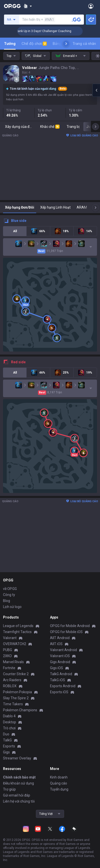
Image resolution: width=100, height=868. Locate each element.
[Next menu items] (66, 44)
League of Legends (18, 626)
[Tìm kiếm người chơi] (76, 20)
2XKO (7, 656)
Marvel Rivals (13, 662)
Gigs (6, 752)
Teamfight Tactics (17, 632)
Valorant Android (63, 650)
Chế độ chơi (34, 44)
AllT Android (60, 638)
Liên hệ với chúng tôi (19, 801)
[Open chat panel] (96, 90)
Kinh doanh (59, 777)
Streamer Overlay (17, 758)
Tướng (10, 44)
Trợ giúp (9, 789)
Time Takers (13, 704)
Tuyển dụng (59, 789)
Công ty (9, 595)
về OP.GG (10, 589)
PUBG (8, 650)
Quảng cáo (59, 783)
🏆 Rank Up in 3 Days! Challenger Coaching (48, 31)
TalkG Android (61, 674)
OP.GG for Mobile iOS (66, 632)
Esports (9, 746)
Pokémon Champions (20, 710)
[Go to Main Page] (12, 6)
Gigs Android (60, 662)
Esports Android (63, 686)
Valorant (10, 638)
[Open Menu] (91, 6)
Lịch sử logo (12, 607)
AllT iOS (56, 644)
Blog (7, 601)
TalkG (7, 740)
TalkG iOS (58, 680)
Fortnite (9, 668)
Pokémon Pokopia (17, 692)
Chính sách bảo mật (19, 777)
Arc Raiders (12, 680)
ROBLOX (10, 686)
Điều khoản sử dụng (18, 783)
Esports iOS (59, 692)
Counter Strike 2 (16, 674)
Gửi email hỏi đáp (17, 795)
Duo (6, 734)
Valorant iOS (60, 656)
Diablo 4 (9, 716)
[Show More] (28, 6)
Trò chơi (9, 728)
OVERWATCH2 (15, 644)
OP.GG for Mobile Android (70, 626)
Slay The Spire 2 (16, 698)
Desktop (10, 722)
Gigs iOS (57, 668)
